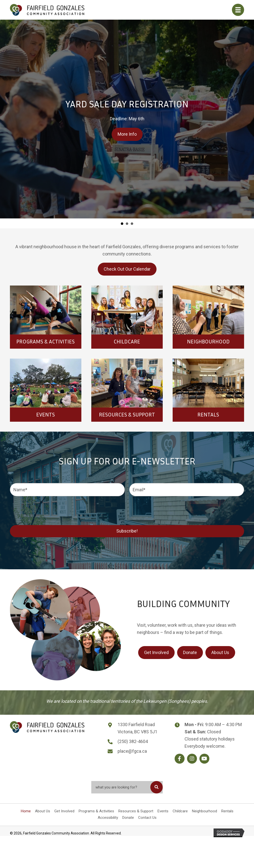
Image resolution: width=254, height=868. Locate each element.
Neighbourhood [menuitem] (205, 811)
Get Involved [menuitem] (64, 811)
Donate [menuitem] (128, 818)
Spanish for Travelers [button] (127, 224)
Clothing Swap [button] (132, 224)
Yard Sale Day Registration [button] (122, 224)
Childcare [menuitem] (180, 811)
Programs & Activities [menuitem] (96, 811)
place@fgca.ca (132, 751)
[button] (180, 759)
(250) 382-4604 (133, 741)
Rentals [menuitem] (227, 811)
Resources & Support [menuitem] (136, 811)
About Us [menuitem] (43, 811)
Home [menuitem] (26, 811)
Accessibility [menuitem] (108, 818)
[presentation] (48, 510)
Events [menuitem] (163, 811)
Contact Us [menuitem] (147, 818)
